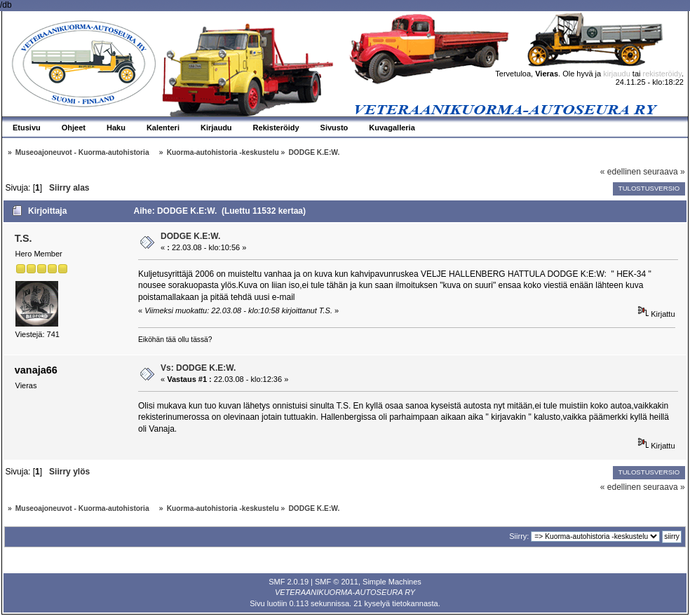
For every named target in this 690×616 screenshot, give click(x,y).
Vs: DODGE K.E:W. (198, 368)
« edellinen (621, 172)
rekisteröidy (662, 74)
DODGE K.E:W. (190, 236)
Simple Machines (392, 582)
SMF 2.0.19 (289, 582)
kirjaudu (617, 74)
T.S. (23, 238)
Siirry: (519, 536)
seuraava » (664, 172)
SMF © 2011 (337, 582)
